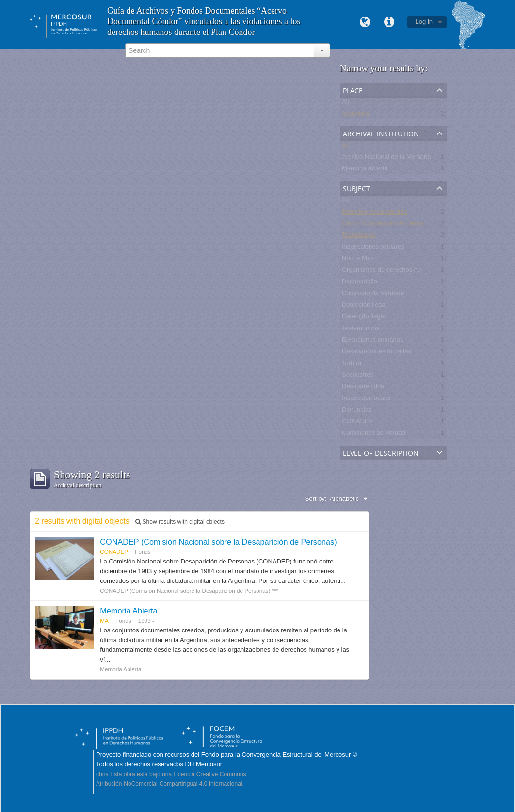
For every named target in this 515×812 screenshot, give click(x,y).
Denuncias (357, 411)
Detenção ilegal (364, 318)
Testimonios (359, 237)
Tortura (352, 365)
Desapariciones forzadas (377, 353)
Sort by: (316, 499)
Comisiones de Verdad (374, 435)
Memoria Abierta (365, 170)
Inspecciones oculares (373, 248)
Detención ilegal (364, 307)
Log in (424, 22)
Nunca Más (358, 260)
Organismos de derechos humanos (391, 272)
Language (365, 22)
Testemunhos (361, 330)
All (345, 104)
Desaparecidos (363, 388)
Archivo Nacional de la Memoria (386, 158)
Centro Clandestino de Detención (388, 225)
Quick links (389, 22)
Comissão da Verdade (373, 295)
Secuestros (358, 376)
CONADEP (357, 423)
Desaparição (360, 283)
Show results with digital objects (180, 522)
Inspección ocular (366, 400)
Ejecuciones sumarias (372, 341)
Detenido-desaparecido (374, 213)
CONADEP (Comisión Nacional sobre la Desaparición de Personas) (218, 542)
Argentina (355, 115)
